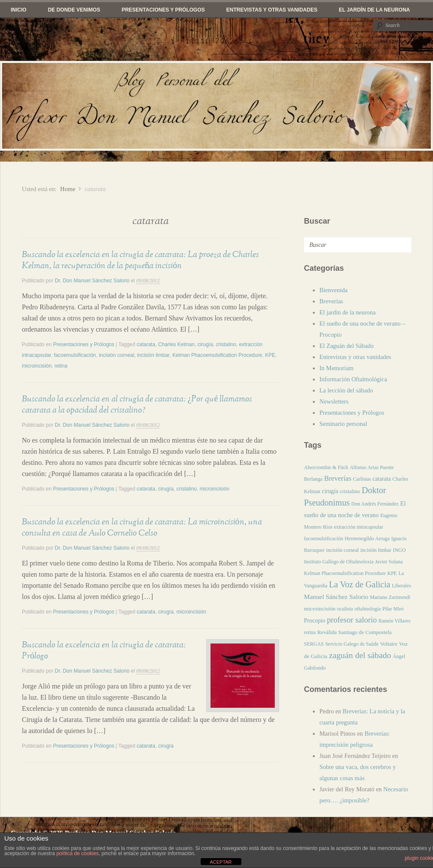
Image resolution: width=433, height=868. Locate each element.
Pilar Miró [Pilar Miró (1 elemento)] (393, 609)
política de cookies (77, 853)
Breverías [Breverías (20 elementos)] (338, 478)
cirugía (205, 344)
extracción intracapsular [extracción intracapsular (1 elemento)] (359, 527)
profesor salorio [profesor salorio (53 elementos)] (352, 620)
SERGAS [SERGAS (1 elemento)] (314, 644)
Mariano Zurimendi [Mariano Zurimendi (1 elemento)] (390, 597)
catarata (146, 344)
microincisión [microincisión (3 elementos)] (320, 609)
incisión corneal (116, 355)
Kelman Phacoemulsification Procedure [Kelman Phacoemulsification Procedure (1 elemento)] (345, 573)
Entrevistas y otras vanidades (272, 10)
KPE (270, 355)
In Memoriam (337, 368)
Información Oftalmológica (353, 379)
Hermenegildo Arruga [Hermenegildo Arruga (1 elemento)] (367, 539)
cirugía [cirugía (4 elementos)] (330, 491)
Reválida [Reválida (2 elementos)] (327, 632)
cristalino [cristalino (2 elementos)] (350, 491)
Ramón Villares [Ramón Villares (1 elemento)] (395, 621)
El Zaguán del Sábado (347, 346)
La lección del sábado (346, 390)
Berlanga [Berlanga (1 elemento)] (313, 479)
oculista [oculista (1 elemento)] (345, 609)
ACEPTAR (221, 862)
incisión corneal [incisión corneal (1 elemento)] (343, 550)
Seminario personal (343, 424)
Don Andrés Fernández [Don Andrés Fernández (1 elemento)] (375, 504)
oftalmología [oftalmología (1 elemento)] (368, 609)
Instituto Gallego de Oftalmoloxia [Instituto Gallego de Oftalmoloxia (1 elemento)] (339, 562)
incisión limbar (153, 355)
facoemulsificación (75, 355)
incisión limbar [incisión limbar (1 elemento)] (376, 550)
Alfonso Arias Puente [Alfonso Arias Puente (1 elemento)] (372, 467)
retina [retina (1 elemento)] (310, 632)
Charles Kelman (176, 344)
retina (61, 366)
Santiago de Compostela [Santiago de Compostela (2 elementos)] (365, 632)
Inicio (19, 10)
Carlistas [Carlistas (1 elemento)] (362, 479)
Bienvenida (334, 290)
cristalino (226, 344)
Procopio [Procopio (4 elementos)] (315, 621)
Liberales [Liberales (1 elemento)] (401, 586)
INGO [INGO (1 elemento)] (399, 550)
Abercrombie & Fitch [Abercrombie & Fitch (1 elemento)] (326, 467)
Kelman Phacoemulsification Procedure (217, 355)
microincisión (37, 366)
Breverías (331, 301)
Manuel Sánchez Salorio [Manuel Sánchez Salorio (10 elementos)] (336, 597)
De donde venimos (74, 10)
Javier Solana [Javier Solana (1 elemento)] (389, 562)
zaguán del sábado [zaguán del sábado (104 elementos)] (360, 655)
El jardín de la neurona (374, 10)
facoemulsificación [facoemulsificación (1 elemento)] (323, 539)
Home (68, 189)
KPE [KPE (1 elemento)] (392, 573)
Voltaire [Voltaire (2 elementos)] (389, 644)
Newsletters (334, 401)
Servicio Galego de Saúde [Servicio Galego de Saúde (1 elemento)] (352, 644)
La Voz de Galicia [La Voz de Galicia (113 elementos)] (359, 584)
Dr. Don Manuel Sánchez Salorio (92, 281)
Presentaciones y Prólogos (163, 10)
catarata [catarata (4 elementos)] (382, 479)
